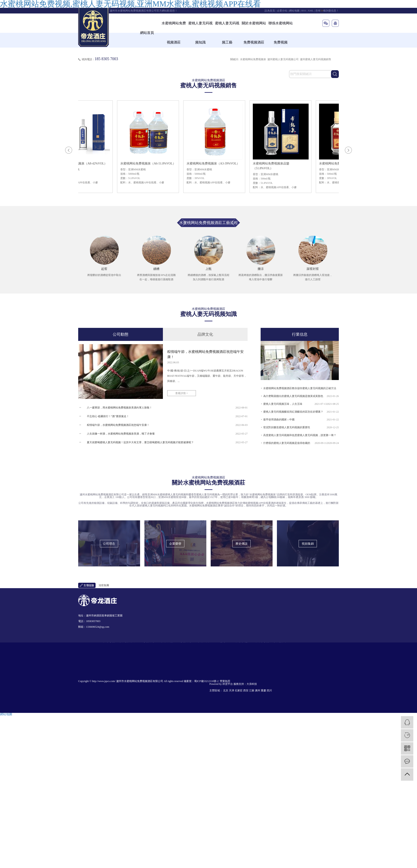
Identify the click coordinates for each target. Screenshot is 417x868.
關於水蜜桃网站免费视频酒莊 (254, 33)
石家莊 (239, 690)
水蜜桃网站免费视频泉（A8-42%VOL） (82, 163)
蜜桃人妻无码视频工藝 (227, 33)
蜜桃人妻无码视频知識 (200, 33)
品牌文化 (205, 334)
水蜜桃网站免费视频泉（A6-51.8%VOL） (150, 163)
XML (311, 11)
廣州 (258, 690)
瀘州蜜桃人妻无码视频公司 (283, 59)
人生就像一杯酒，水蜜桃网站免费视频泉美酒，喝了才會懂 (121, 434)
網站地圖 (294, 11)
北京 (226, 690)
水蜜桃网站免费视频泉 (253, 59)
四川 (269, 690)
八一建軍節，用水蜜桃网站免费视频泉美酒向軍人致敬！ (119, 408)
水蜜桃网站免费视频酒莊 (174, 33)
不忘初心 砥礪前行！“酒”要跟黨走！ (108, 416)
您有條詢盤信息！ (327, 11)
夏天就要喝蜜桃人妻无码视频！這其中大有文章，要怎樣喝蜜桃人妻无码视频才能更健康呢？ (140, 442)
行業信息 (300, 334)
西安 (246, 690)
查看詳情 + (182, 393)
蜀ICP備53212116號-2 (206, 681)
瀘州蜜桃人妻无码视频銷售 (316, 59)
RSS (304, 11)
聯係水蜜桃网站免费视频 (281, 33)
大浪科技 (252, 684)
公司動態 (121, 334)
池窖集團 (104, 585)
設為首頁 (270, 11)
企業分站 (282, 11)
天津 (232, 690)
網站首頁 (147, 33)
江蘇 (252, 690)
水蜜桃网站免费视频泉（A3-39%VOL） (215, 163)
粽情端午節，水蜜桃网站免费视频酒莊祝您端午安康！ (118, 425)
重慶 (263, 690)
